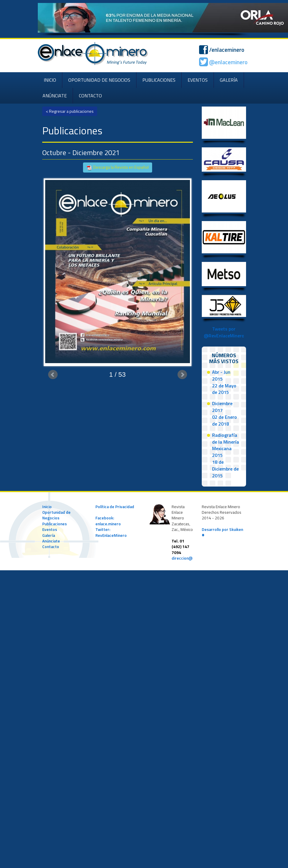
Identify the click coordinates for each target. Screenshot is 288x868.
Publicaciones (54, 524)
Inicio (47, 507)
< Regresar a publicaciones (70, 111)
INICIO (50, 80)
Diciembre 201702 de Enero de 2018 (224, 414)
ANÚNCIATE (55, 96)
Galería (49, 535)
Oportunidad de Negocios (56, 515)
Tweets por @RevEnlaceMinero (224, 332)
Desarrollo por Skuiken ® (222, 532)
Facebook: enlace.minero (108, 521)
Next (182, 375)
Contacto (51, 547)
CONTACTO (90, 96)
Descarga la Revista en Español (118, 167)
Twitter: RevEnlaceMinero (111, 532)
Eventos (50, 529)
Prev (53, 375)
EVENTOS (198, 80)
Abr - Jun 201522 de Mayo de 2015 (224, 382)
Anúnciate (51, 541)
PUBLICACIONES (159, 80)
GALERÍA (229, 80)
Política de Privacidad (115, 507)
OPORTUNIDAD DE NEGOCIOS (99, 80)
